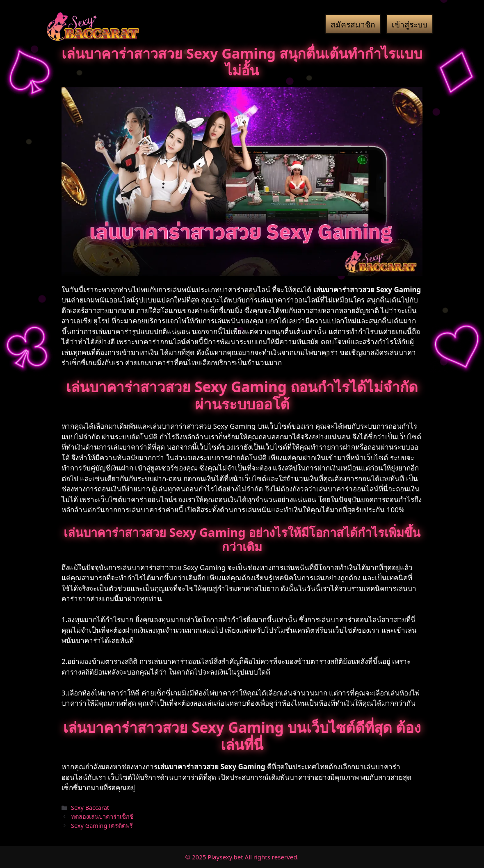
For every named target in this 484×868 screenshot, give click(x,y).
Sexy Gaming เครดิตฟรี (102, 826)
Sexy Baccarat (90, 808)
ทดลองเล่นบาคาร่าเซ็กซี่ (102, 817)
